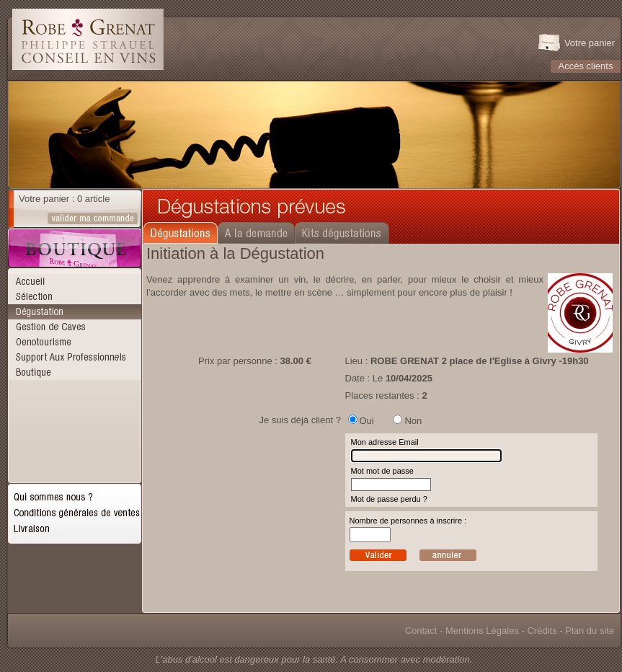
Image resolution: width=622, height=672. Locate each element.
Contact (421, 631)
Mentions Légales (482, 631)
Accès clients (586, 66)
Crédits (542, 631)
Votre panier (590, 43)
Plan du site (590, 631)
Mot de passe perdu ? (389, 499)
